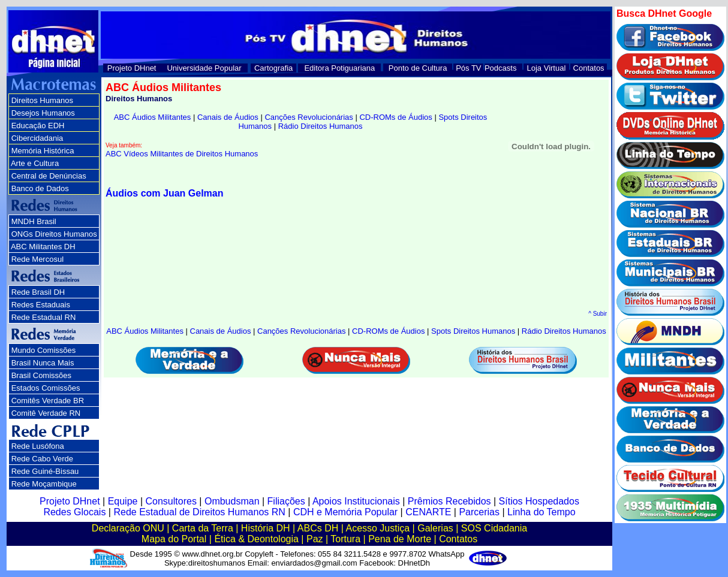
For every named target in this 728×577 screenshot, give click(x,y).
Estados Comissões (46, 388)
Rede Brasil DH (38, 292)
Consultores (171, 501)
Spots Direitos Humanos (473, 331)
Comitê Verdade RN (46, 413)
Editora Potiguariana (339, 68)
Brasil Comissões (41, 375)
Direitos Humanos (42, 100)
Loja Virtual (547, 68)
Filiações (286, 501)
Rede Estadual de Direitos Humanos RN (199, 512)
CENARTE (428, 512)
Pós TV (468, 68)
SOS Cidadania (494, 528)
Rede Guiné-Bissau (45, 471)
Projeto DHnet (132, 68)
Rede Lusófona (38, 446)
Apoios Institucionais (356, 501)
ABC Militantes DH (43, 247)
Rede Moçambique (44, 484)
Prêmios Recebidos (449, 501)
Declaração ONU (128, 528)
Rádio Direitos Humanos (321, 126)
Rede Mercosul (37, 259)
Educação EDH (38, 126)
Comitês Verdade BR (48, 401)
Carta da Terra (203, 528)
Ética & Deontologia (256, 539)
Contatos (589, 68)
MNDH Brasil (34, 221)
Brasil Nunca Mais (43, 363)
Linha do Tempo (542, 512)
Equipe (123, 501)
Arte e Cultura (35, 163)
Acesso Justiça (377, 528)
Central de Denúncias (49, 176)
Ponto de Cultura (418, 68)
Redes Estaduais (41, 305)
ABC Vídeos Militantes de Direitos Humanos (182, 154)
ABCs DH (318, 528)
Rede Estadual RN (44, 317)
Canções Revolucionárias (309, 117)
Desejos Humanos (43, 113)
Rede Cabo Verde (42, 459)
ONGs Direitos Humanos (54, 234)
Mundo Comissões (44, 350)
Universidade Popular (204, 68)
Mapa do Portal (174, 539)
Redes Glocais (74, 512)
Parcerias (479, 512)
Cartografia (273, 68)
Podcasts (500, 68)
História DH (266, 528)
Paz (315, 539)
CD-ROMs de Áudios (395, 117)
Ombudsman (232, 501)
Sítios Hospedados (539, 501)
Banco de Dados (40, 188)
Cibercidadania (37, 138)
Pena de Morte (400, 539)
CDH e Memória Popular (345, 512)
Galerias (435, 528)
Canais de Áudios (228, 117)
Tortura (345, 539)
